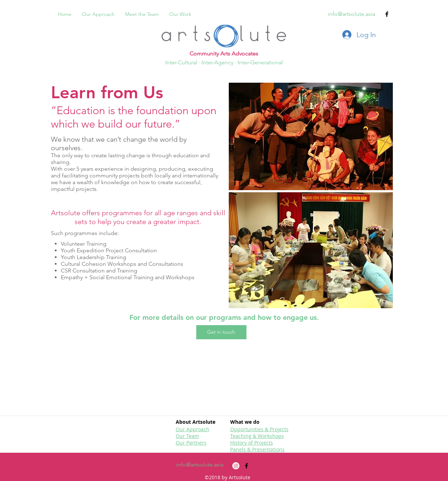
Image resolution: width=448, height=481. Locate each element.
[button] (221, 332)
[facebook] (387, 14)
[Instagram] (236, 466)
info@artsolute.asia (351, 14)
